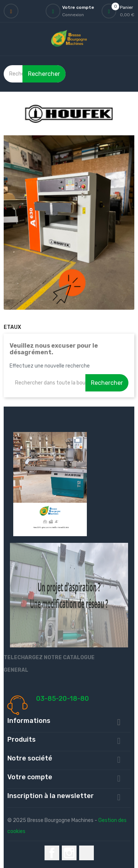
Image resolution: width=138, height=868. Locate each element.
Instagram (69, 853)
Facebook (52, 853)
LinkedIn (86, 853)
